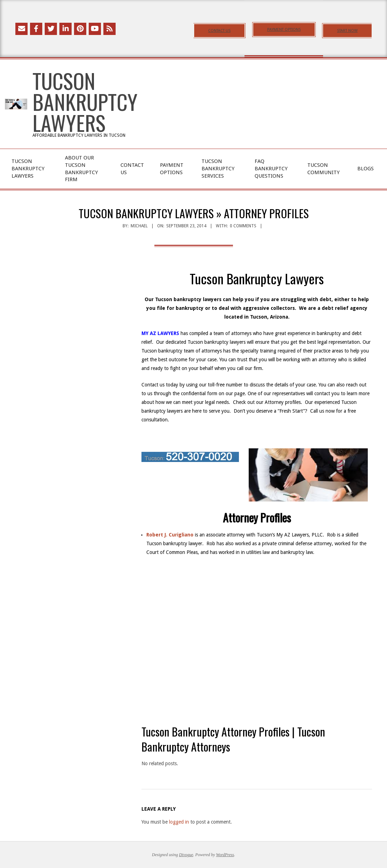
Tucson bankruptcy (162, 351)
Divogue (186, 855)
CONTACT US (219, 31)
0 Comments (243, 226)
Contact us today (160, 385)
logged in (179, 822)
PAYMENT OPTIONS (284, 30)
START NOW (347, 31)
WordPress (225, 855)
